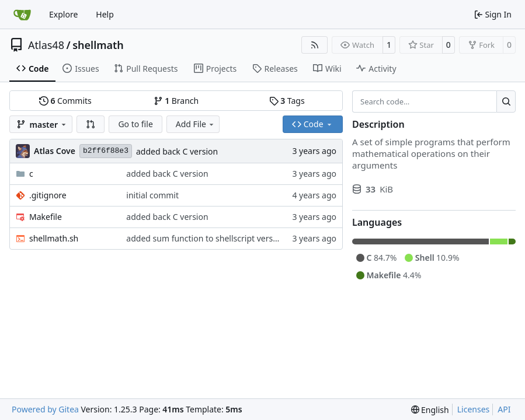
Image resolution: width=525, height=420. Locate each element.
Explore (63, 14)
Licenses (474, 409)
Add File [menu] (196, 124)
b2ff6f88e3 (106, 151)
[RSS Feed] (315, 45)
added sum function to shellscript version (206, 238)
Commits (65, 101)
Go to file (135, 124)
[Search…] (506, 101)
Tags (287, 101)
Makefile (46, 217)
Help (105, 14)
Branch (176, 101)
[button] (91, 124)
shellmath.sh (54, 238)
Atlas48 (46, 45)
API (504, 409)
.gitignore (48, 195)
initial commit (152, 195)
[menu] (430, 410)
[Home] (22, 15)
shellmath (98, 45)
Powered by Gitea (45, 409)
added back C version (177, 151)
